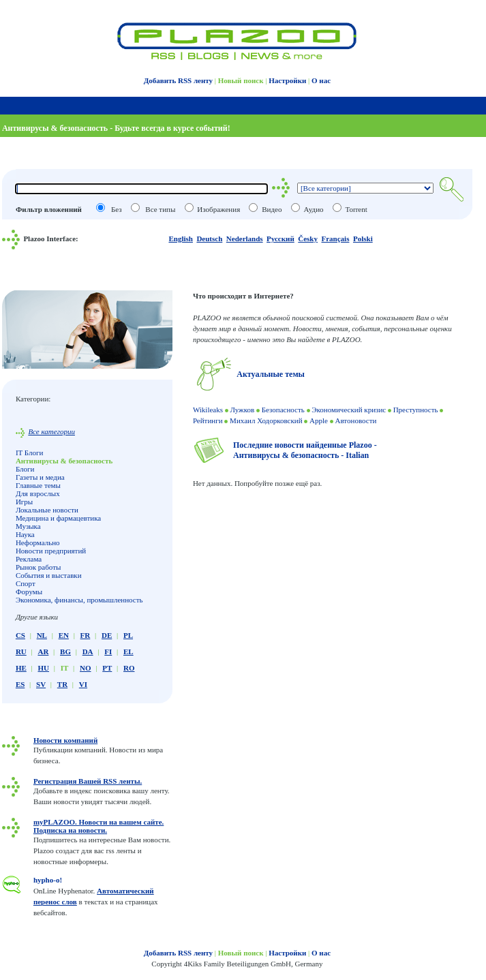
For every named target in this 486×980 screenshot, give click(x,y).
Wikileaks (208, 410)
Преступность (416, 410)
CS (20, 635)
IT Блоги (30, 453)
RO (129, 668)
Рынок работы (39, 567)
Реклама (29, 559)
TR (62, 684)
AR (43, 652)
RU (21, 652)
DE (107, 635)
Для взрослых (38, 493)
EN (64, 635)
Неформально (38, 542)
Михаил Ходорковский (266, 420)
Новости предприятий (51, 551)
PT (107, 668)
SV (41, 684)
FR (86, 635)
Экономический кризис (349, 410)
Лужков (243, 410)
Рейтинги (208, 420)
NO (86, 668)
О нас (321, 80)
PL (128, 635)
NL (42, 635)
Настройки (287, 80)
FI (108, 652)
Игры (24, 502)
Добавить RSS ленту (178, 80)
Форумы (29, 592)
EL (128, 652)
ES (20, 684)
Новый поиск (241, 80)
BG (65, 652)
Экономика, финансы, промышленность (79, 600)
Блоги (25, 469)
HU (43, 668)
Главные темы (38, 485)
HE (21, 668)
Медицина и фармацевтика (58, 518)
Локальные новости (47, 510)
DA (88, 652)
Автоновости (355, 420)
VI (83, 684)
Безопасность (283, 410)
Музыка (28, 526)
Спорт (26, 583)
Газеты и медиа (40, 477)
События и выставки (49, 575)
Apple (319, 420)
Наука (25, 534)
